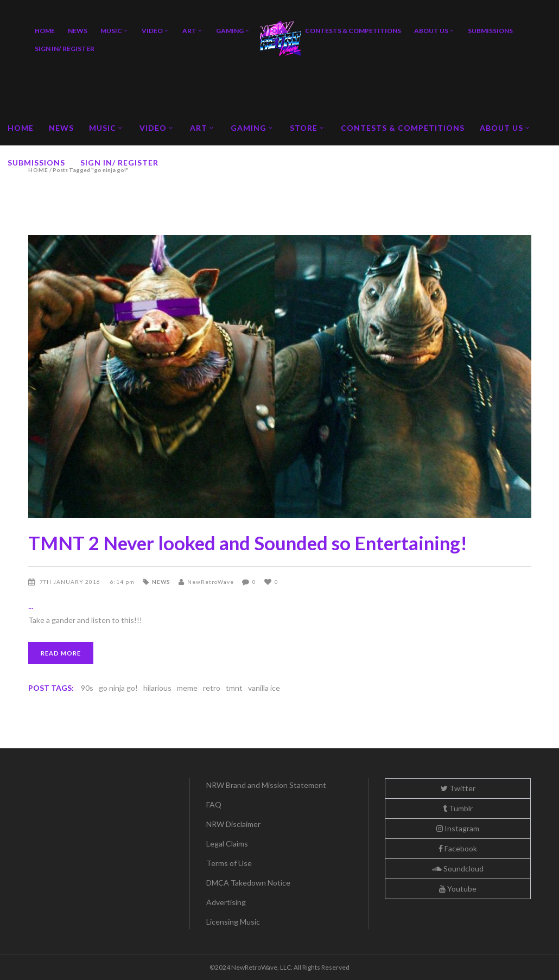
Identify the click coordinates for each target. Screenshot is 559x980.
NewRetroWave (211, 582)
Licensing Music (233, 922)
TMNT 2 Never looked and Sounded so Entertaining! (248, 543)
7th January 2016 (71, 582)
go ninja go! (118, 688)
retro (212, 688)
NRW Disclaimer (233, 824)
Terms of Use (229, 863)
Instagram (458, 828)
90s (87, 688)
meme (187, 688)
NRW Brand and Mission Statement (266, 785)
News (161, 582)
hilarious (157, 688)
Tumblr (458, 808)
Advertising (226, 902)
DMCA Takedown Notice (248, 883)
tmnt (234, 688)
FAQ (214, 804)
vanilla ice (264, 688)
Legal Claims (227, 844)
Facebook (458, 848)
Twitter (458, 788)
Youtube (458, 889)
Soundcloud (458, 868)
